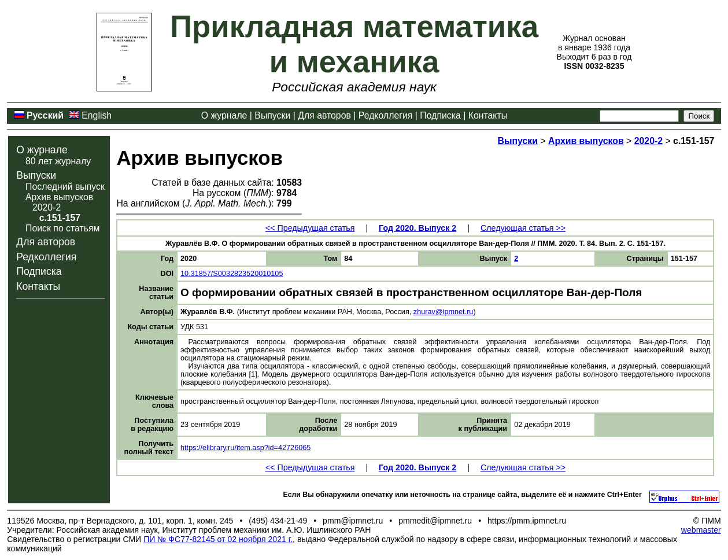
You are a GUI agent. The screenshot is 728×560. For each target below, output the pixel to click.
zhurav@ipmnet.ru (444, 312)
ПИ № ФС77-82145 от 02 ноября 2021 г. (218, 539)
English (97, 115)
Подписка (440, 115)
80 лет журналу (58, 161)
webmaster (701, 530)
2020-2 (47, 207)
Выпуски (272, 115)
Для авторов (324, 115)
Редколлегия (386, 115)
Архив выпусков (59, 197)
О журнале (224, 115)
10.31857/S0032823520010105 (232, 274)
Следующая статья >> (523, 228)
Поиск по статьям (62, 228)
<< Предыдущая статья (310, 228)
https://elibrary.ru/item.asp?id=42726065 (245, 448)
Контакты (488, 115)
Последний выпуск (65, 187)
